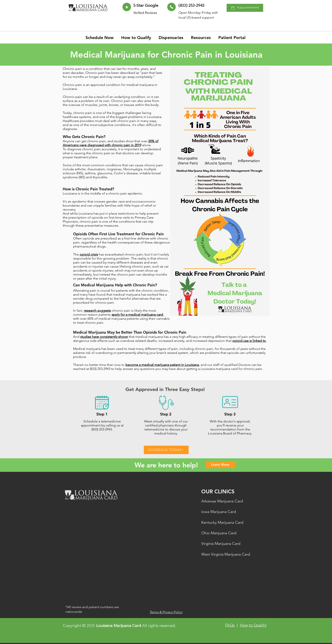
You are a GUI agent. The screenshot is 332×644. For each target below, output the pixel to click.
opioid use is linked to (249, 341)
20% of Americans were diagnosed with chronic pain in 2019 (111, 143)
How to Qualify (253, 625)
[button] (201, 38)
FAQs (230, 625)
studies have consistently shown (104, 337)
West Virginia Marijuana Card (226, 554)
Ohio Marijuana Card (219, 533)
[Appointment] (245, 8)
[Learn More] (220, 465)
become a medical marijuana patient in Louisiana (162, 365)
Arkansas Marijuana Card (222, 501)
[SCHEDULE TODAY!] (166, 450)
